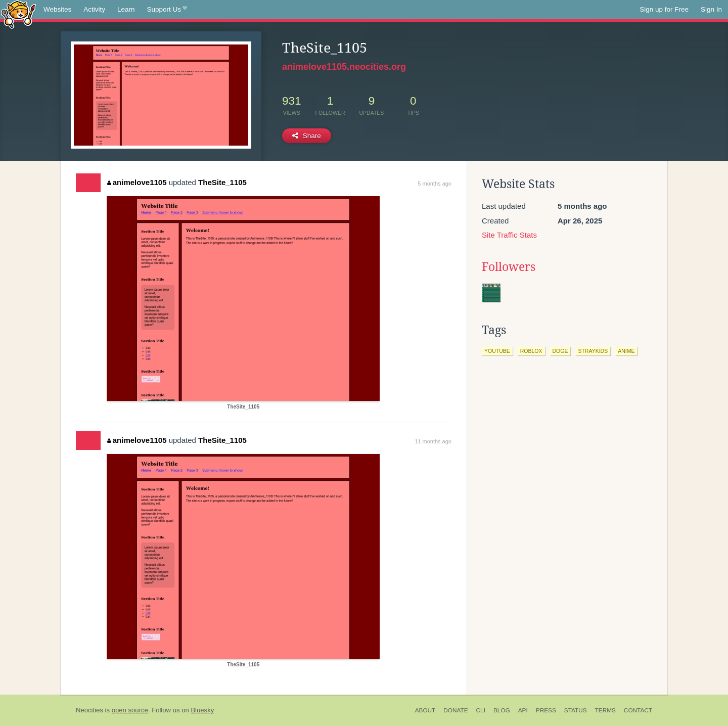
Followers (509, 267)
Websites (57, 9)
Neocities (89, 710)
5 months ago (435, 184)
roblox (531, 351)
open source (130, 710)
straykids (593, 351)
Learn (126, 9)
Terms (605, 710)
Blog (502, 710)
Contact (638, 710)
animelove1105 (137, 182)
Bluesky (202, 710)
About (425, 710)
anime (626, 351)
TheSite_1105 (222, 182)
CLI (481, 710)
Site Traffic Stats (509, 235)
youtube (497, 351)
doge (560, 351)
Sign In (711, 9)
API (523, 710)
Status (576, 710)
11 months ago (433, 441)
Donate (456, 710)
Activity (94, 9)
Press (546, 710)
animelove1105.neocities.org (344, 67)
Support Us (167, 10)
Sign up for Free (664, 9)
